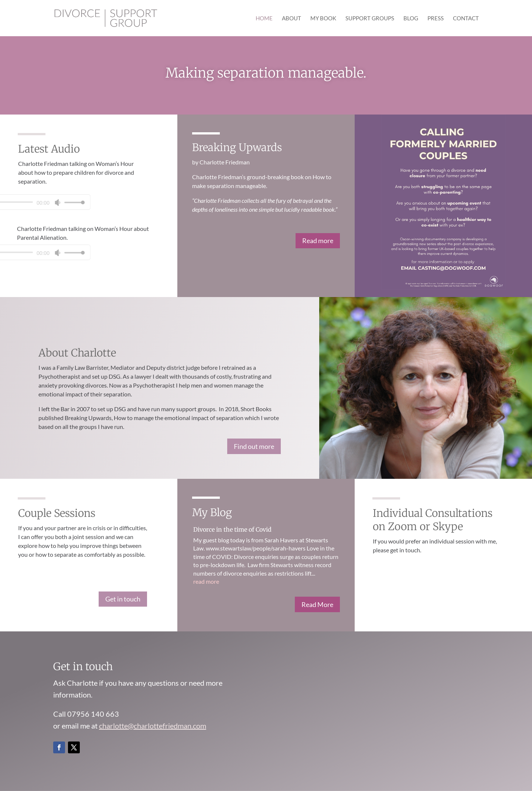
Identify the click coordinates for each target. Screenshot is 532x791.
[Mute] (6, 202)
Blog (411, 18)
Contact (466, 18)
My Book (323, 18)
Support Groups (370, 18)
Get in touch (123, 599)
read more (206, 581)
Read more (318, 241)
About (291, 18)
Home (264, 18)
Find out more (254, 446)
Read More (317, 604)
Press (436, 18)
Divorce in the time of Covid (232, 529)
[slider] (21, 202)
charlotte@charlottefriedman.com (153, 726)
